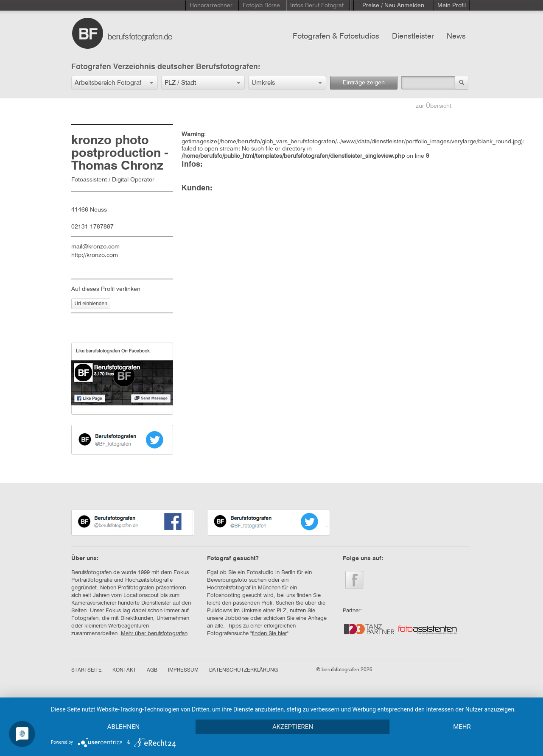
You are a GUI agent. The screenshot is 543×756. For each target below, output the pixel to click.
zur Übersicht (434, 106)
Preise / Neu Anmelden (393, 6)
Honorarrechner (211, 6)
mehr (462, 727)
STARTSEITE (87, 670)
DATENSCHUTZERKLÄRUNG (244, 670)
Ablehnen (123, 727)
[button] (115, 83)
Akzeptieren (293, 727)
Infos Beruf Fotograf (317, 6)
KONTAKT (124, 670)
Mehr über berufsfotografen (154, 634)
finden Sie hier (269, 634)
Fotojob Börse (261, 6)
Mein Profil (452, 6)
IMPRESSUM (183, 670)
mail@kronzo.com (95, 247)
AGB (152, 670)
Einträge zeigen (364, 83)
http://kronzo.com (95, 255)
